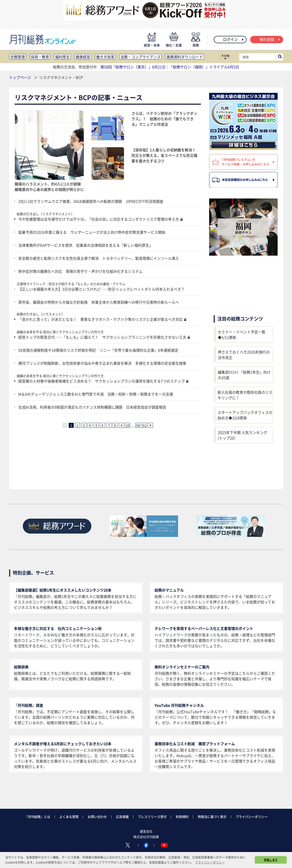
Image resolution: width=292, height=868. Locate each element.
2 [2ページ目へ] (77, 425)
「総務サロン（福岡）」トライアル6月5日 (204, 67)
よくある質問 (69, 817)
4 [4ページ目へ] (90, 425)
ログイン (234, 39)
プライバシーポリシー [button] (210, 862)
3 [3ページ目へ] (84, 425)
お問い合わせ (97, 817)
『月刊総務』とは (37, 817)
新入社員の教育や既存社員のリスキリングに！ (245, 395)
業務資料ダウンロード (185, 57)
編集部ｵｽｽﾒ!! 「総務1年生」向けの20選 (244, 375)
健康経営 (83, 57)
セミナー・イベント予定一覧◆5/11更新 (242, 335)
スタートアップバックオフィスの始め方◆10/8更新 (245, 415)
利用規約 (182, 817)
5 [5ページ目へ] (96, 425)
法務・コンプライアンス (140, 57)
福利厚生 (62, 57)
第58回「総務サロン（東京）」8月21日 (133, 67)
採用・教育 (40, 57)
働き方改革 (105, 57)
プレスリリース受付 (152, 817)
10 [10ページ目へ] (128, 425)
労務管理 (18, 57)
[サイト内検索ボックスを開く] (280, 57)
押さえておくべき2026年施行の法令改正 (244, 355)
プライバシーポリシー (252, 817)
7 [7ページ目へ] (109, 425)
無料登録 (270, 39)
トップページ (20, 77)
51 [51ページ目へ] (144, 425)
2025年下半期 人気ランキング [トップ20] (242, 435)
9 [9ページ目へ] (121, 425)
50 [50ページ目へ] (138, 425)
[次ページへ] (150, 425)
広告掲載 (122, 817)
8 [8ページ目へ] (115, 425)
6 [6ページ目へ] (103, 425)
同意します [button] (271, 860)
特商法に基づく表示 (212, 817)
